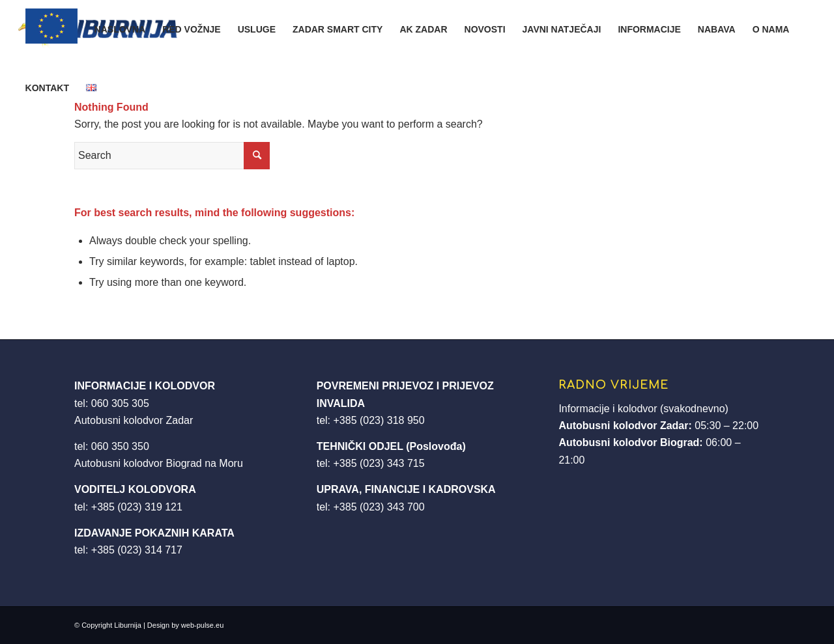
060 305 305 (120, 403)
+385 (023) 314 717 (137, 550)
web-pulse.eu (202, 625)
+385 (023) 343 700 (379, 507)
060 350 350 (120, 446)
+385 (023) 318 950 (379, 420)
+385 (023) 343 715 (379, 463)
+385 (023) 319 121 (137, 507)
